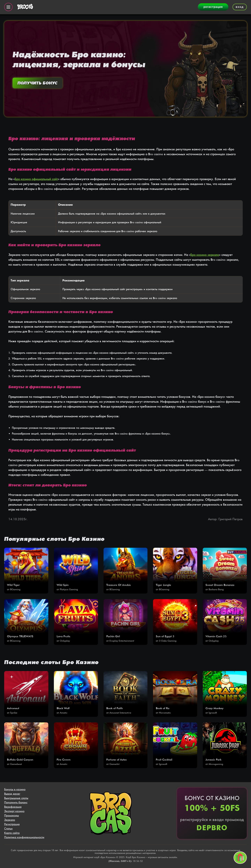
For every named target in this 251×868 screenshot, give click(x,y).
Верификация (13, 807)
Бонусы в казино (15, 789)
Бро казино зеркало (205, 255)
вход (240, 7)
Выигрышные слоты (16, 798)
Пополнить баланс (16, 802)
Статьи (8, 829)
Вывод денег (12, 794)
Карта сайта (12, 833)
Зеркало (10, 820)
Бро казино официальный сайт (36, 179)
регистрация (213, 7)
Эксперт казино (14, 811)
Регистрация (12, 824)
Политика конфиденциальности (24, 837)
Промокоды (12, 815)
